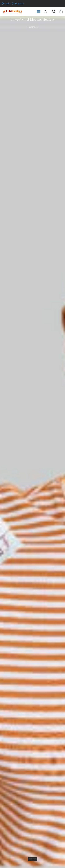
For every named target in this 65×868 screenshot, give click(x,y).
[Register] (18, 3)
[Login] (6, 3)
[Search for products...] (53, 12)
